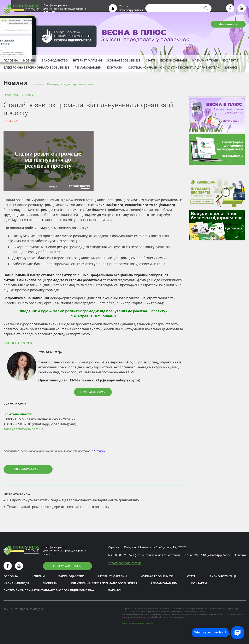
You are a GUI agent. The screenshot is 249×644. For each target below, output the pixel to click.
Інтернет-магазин (88, 60)
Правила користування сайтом (137, 623)
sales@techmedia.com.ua (23, 429)
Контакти (115, 67)
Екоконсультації (174, 60)
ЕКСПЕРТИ (231, 60)
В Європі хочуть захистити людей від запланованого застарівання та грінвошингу (73, 500)
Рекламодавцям (88, 67)
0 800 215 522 (125, 555)
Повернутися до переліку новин (70, 84)
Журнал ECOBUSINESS (124, 60)
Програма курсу (93, 392)
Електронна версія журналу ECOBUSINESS (36, 67)
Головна (11, 60)
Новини (30, 60)
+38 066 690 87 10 (194, 555)
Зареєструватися (131, 10)
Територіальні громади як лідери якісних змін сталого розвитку (58, 507)
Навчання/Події (205, 60)
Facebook (99, 451)
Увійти (124, 6)
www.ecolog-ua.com (194, 611)
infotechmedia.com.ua (125, 563)
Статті (150, 60)
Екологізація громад (19, 95)
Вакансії (231, 67)
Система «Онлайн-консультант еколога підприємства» (173, 67)
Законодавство (55, 60)
